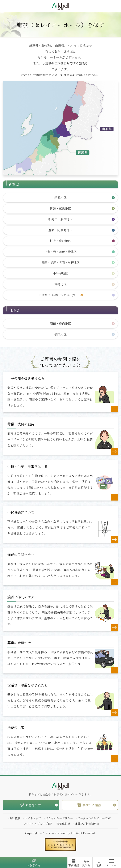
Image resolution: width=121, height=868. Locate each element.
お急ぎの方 (34, 865)
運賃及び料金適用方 (87, 824)
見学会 (86, 865)
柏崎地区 (60, 284)
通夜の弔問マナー (21, 555)
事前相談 (74, 865)
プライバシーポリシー (59, 818)
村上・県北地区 (60, 241)
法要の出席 (16, 727)
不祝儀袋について (21, 512)
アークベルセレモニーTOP (94, 818)
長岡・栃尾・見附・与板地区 (60, 263)
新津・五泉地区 (60, 208)
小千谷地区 (61, 273)
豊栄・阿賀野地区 (60, 230)
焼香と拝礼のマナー (22, 597)
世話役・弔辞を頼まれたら (28, 685)
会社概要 (15, 818)
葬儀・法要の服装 (21, 424)
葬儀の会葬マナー (21, 643)
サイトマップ (33, 818)
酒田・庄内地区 (60, 323)
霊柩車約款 (63, 824)
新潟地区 (60, 197)
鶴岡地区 (60, 334)
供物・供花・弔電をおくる (28, 466)
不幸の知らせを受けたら (26, 378)
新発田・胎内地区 (60, 219)
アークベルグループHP (38, 824)
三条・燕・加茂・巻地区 (60, 252)
